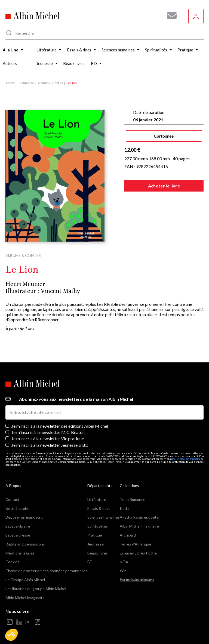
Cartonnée (164, 136)
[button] (11, 635)
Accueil (11, 83)
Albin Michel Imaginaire (25, 598)
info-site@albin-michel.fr (186, 459)
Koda (124, 508)
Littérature (97, 499)
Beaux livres (98, 553)
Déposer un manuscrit (24, 517)
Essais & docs (99, 508)
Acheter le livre (164, 186)
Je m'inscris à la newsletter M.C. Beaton (48, 432)
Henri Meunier (25, 284)
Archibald (128, 535)
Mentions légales (20, 553)
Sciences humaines (104, 517)
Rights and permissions (25, 544)
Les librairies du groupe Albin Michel (36, 589)
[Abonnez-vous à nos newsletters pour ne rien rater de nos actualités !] (170, 16)
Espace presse (18, 535)
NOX (124, 562)
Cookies (12, 562)
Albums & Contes (50, 83)
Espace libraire (18, 526)
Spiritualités (98, 526)
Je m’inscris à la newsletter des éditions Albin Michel (60, 426)
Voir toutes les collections (137, 580)
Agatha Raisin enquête (139, 517)
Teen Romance (133, 499)
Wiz (123, 571)
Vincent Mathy (60, 291)
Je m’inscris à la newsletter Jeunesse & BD (50, 445)
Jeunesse (27, 83)
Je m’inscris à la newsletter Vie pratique (48, 438)
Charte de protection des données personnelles (46, 571)
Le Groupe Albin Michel (25, 580)
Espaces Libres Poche (138, 553)
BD (90, 562)
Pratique (95, 535)
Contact (13, 499)
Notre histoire (17, 508)
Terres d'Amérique (136, 544)
